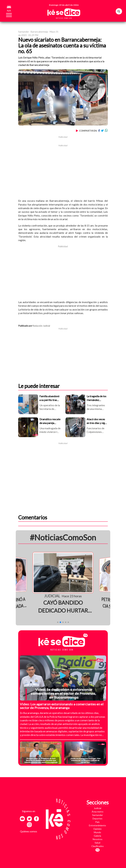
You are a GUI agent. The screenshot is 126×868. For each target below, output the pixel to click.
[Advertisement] (63, 170)
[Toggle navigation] (7, 15)
